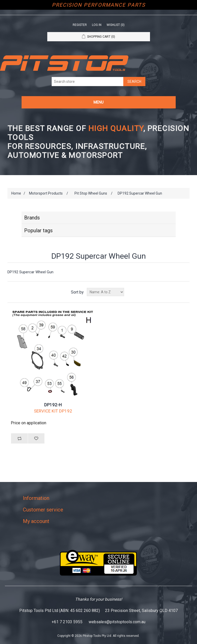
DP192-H (53, 405)
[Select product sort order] (105, 292)
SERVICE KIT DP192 (53, 411)
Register (80, 25)
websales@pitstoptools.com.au (117, 622)
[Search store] (88, 82)
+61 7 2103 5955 (67, 622)
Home (16, 193)
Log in (97, 25)
